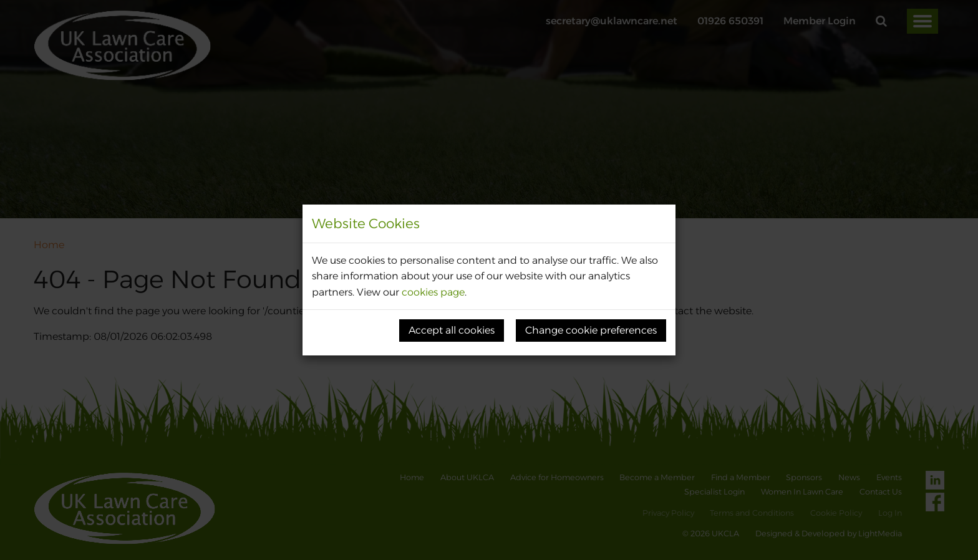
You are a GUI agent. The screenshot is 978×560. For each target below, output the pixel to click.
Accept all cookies (452, 330)
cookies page (433, 292)
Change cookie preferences (591, 330)
